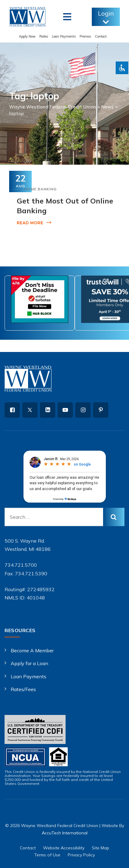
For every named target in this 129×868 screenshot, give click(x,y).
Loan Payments (64, 36)
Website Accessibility (64, 848)
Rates (44, 36)
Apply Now (27, 36)
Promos (85, 36)
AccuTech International (65, 833)
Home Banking (41, 189)
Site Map (100, 848)
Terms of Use (47, 855)
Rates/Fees (23, 689)
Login (106, 18)
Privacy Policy (81, 855)
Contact (101, 36)
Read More (30, 223)
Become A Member (32, 650)
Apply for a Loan (29, 663)
